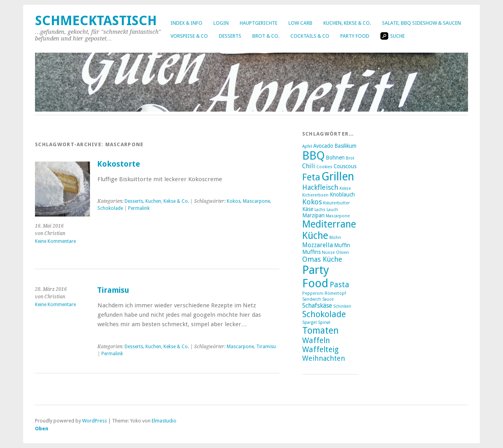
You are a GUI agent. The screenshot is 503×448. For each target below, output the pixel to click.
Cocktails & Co (310, 36)
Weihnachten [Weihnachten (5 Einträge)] (324, 358)
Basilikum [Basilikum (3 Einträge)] (345, 146)
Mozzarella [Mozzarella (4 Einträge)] (318, 245)
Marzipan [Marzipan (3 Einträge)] (313, 215)
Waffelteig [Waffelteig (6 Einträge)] (320, 350)
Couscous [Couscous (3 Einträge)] (345, 166)
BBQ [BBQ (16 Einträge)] (313, 156)
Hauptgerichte (259, 23)
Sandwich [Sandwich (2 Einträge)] (312, 299)
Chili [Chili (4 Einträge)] (309, 166)
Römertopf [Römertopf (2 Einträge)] (335, 293)
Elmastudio (164, 421)
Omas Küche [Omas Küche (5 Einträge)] (322, 259)
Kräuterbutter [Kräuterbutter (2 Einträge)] (336, 203)
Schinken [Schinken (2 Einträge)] (342, 306)
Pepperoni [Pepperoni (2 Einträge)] (313, 293)
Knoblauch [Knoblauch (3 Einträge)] (342, 195)
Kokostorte (118, 164)
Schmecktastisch (96, 21)
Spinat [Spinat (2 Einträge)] (324, 322)
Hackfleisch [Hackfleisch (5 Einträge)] (320, 187)
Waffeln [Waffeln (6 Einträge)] (316, 341)
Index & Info (186, 23)
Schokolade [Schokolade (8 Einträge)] (324, 314)
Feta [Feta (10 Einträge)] (311, 177)
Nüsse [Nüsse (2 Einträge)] (328, 252)
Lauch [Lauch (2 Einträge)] (332, 210)
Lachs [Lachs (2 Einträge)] (320, 210)
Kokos (234, 201)
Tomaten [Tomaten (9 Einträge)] (320, 330)
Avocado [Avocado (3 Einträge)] (323, 146)
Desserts (230, 36)
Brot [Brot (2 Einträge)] (350, 158)
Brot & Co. (266, 36)
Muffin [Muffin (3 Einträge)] (342, 245)
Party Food (355, 36)
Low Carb (300, 23)
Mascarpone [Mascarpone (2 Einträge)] (338, 216)
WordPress (95, 421)
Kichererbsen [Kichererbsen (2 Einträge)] (315, 195)
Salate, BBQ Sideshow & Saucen (421, 23)
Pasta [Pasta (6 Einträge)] (340, 285)
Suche (393, 36)
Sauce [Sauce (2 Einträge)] (328, 299)
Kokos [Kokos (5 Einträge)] (312, 202)
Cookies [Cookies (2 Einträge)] (324, 167)
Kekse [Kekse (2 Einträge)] (345, 188)
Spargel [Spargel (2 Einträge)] (309, 322)
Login (221, 23)
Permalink (139, 208)
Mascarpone (256, 201)
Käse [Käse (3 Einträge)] (308, 209)
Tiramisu (113, 290)
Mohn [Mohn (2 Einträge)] (335, 238)
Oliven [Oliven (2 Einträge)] (342, 252)
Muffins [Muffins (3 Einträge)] (311, 252)
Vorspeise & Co (189, 36)
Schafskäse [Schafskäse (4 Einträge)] (317, 306)
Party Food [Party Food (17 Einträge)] (316, 277)
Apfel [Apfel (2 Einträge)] (307, 146)
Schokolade (110, 208)
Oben (42, 429)
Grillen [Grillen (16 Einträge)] (338, 176)
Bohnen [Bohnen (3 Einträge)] (335, 158)
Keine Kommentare (55, 241)
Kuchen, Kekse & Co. (347, 23)
